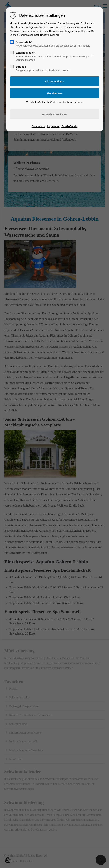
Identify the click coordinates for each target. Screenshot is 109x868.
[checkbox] (12, 42)
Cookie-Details (69, 126)
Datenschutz (38, 126)
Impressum (53, 126)
